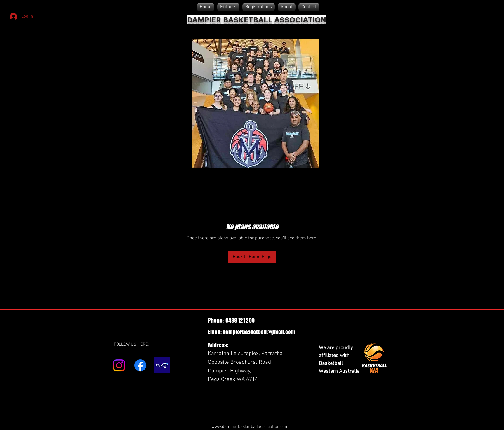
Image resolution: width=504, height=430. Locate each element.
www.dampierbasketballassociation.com (250, 427)
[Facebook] (140, 365)
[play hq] (162, 365)
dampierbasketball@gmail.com (259, 332)
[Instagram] (119, 365)
